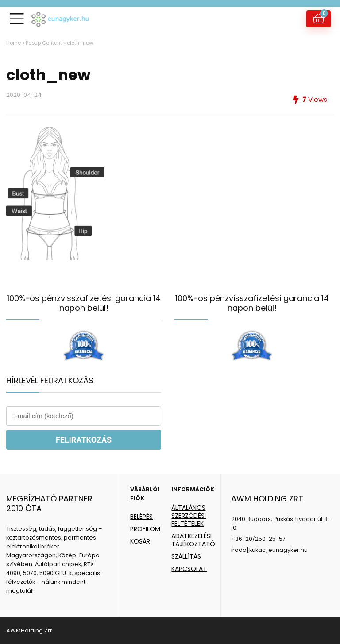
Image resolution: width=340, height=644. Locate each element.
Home (14, 43)
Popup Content (44, 43)
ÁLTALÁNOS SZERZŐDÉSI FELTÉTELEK (189, 516)
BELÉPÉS (141, 517)
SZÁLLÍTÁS (186, 556)
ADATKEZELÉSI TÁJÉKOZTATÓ (193, 540)
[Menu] (17, 19)
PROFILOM (145, 529)
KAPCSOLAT (189, 569)
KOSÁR (140, 541)
